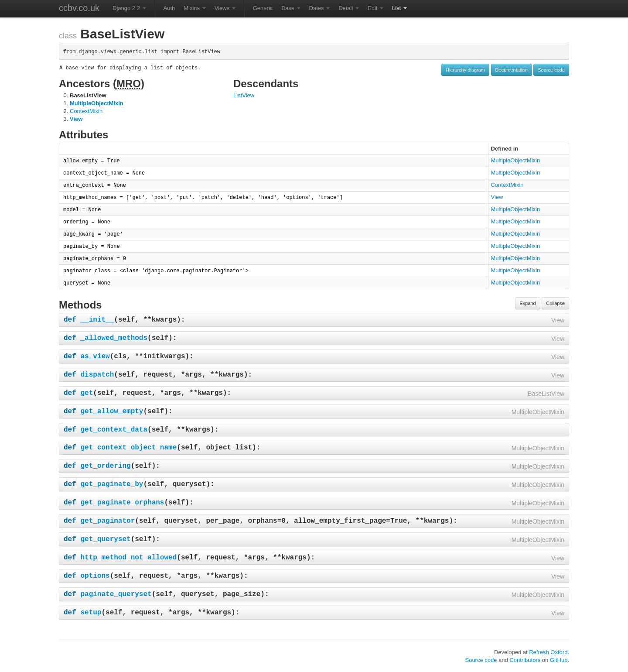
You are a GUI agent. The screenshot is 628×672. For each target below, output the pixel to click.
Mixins (195, 8)
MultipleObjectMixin (97, 103)
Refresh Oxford (548, 652)
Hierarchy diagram (465, 70)
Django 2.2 (129, 8)
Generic (263, 8)
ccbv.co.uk (79, 8)
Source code (551, 70)
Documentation (512, 70)
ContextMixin (86, 111)
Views (225, 8)
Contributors (525, 660)
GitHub (559, 660)
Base (291, 8)
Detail (349, 8)
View (76, 119)
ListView (244, 95)
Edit (375, 8)
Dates (320, 8)
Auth (169, 8)
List (399, 8)
